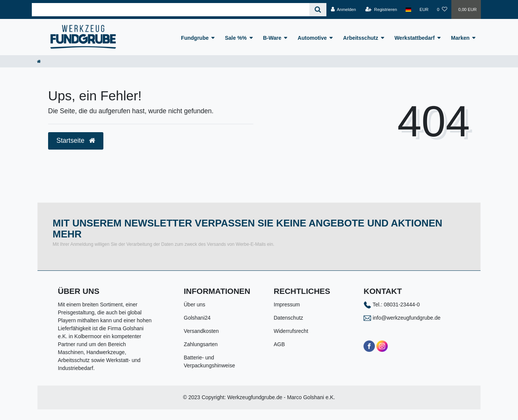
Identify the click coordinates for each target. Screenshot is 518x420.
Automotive (312, 38)
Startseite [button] (76, 141)
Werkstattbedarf (415, 38)
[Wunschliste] (442, 9)
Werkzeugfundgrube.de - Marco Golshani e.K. (281, 397)
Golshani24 (197, 318)
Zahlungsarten (201, 344)
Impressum (287, 304)
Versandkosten (201, 331)
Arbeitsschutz (361, 38)
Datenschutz (289, 318)
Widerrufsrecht (291, 331)
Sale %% (236, 38)
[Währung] (424, 9)
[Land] (408, 9)
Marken (460, 38)
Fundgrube (195, 38)
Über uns (194, 304)
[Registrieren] (381, 9)
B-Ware (272, 38)
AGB (279, 344)
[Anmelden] (343, 9)
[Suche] (318, 10)
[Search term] (171, 10)
